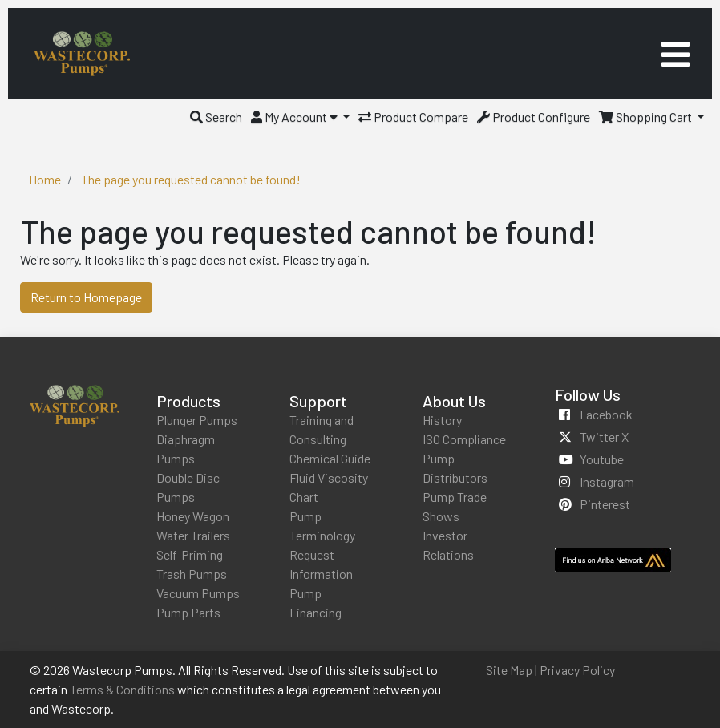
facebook (606, 414)
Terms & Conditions (122, 689)
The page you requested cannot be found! (191, 179)
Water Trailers (193, 535)
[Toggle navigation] (676, 54)
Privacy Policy (577, 670)
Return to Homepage (86, 297)
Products (188, 401)
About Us (454, 401)
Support (318, 401)
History (442, 420)
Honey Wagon (193, 516)
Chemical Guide (330, 458)
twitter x (604, 437)
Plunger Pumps (197, 420)
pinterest (605, 504)
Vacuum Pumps (198, 593)
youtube (602, 459)
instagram (607, 481)
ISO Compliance (464, 439)
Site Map (509, 670)
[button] (216, 117)
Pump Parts (188, 612)
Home (45, 179)
